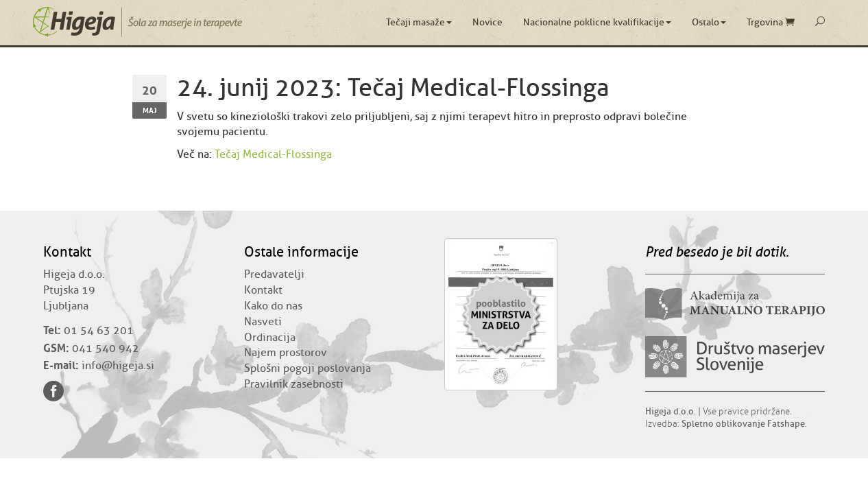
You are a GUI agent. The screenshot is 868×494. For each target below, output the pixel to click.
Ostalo (709, 22)
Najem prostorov (286, 353)
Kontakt (263, 290)
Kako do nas (273, 306)
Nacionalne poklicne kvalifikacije (597, 22)
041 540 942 (106, 349)
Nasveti (263, 322)
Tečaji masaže (419, 22)
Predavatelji (274, 274)
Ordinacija (270, 338)
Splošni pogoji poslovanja (308, 368)
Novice (487, 22)
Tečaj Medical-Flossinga (273, 154)
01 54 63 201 (99, 331)
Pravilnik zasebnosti (294, 384)
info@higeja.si (118, 366)
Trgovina (771, 22)
